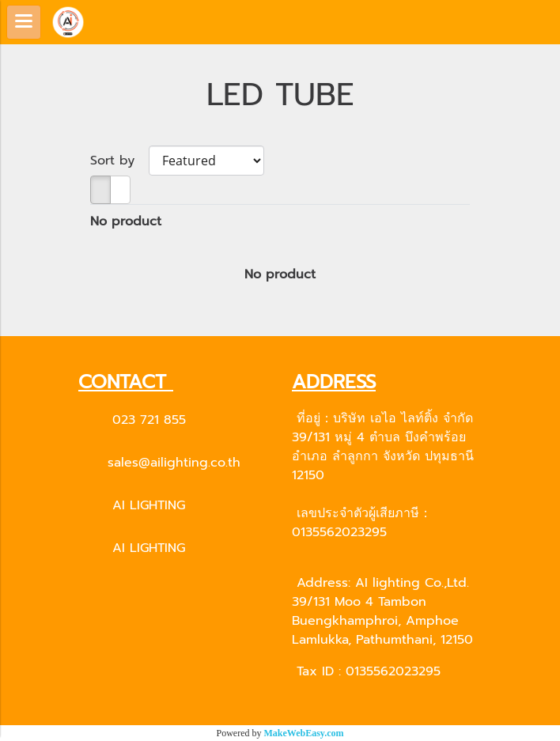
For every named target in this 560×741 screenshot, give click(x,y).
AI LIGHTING (149, 505)
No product (126, 221)
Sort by (119, 161)
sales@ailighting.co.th (174, 463)
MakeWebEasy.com (304, 733)
